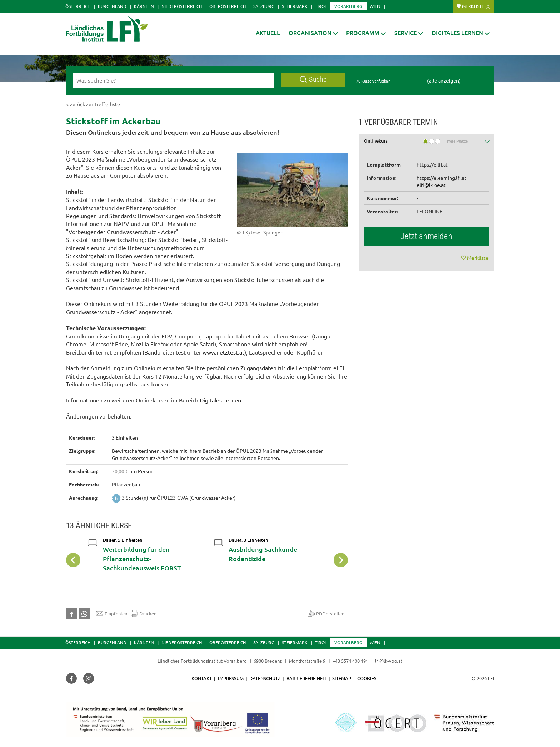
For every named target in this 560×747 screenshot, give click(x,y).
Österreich (78, 6)
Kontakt (202, 678)
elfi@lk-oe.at (431, 185)
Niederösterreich (182, 6)
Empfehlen (112, 613)
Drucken (144, 613)
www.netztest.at (223, 352)
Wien (375, 6)
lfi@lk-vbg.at (389, 661)
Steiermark (295, 6)
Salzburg (264, 6)
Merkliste (476, 6)
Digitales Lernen (220, 400)
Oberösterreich (227, 6)
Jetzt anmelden (426, 236)
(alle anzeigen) (444, 80)
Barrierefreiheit (306, 678)
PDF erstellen (326, 613)
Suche (313, 80)
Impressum (231, 678)
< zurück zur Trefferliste (93, 104)
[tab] (426, 144)
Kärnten (144, 6)
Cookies (367, 678)
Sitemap (342, 678)
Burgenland (112, 6)
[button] (313, 33)
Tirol (321, 6)
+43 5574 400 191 (350, 661)
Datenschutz (265, 678)
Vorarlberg (348, 6)
